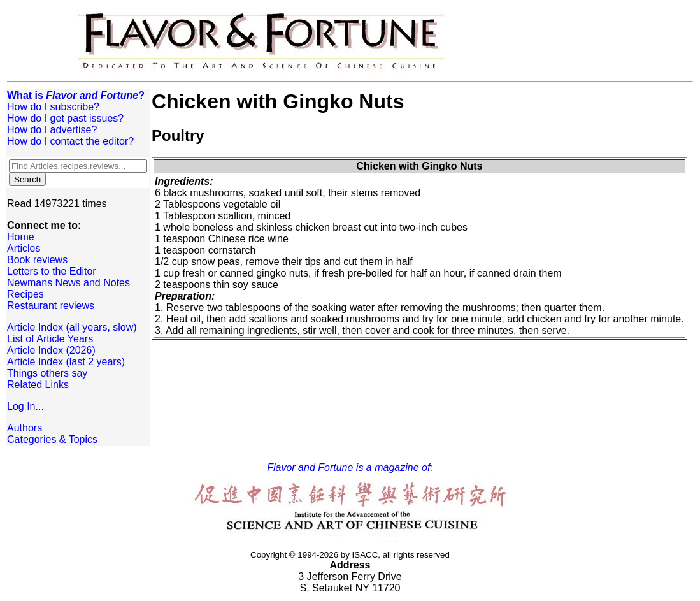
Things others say (47, 373)
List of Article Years (50, 339)
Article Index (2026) (51, 350)
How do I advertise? (52, 130)
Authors (25, 428)
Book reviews (37, 260)
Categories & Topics (52, 439)
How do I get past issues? (65, 118)
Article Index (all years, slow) (72, 327)
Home (21, 237)
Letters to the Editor (52, 271)
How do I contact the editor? (70, 141)
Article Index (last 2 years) (66, 362)
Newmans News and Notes (68, 283)
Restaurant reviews (51, 306)
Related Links (38, 385)
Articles (24, 248)
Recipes (25, 294)
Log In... (25, 406)
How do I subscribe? (53, 107)
